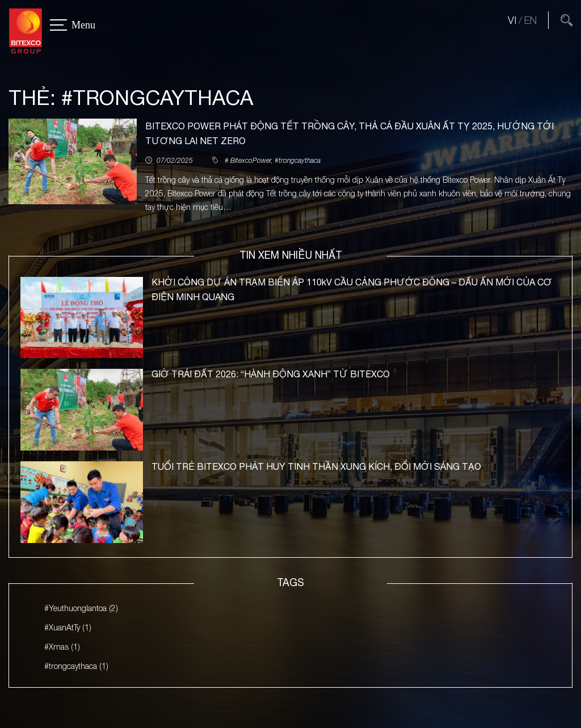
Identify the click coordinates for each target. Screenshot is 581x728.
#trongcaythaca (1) (76, 666)
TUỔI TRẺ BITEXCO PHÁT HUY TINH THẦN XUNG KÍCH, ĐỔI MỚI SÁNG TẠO (316, 467)
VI (512, 20)
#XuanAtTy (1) (68, 628)
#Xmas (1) (62, 647)
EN (531, 20)
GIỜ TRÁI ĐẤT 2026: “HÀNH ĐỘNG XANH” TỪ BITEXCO (271, 374)
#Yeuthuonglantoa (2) (81, 609)
